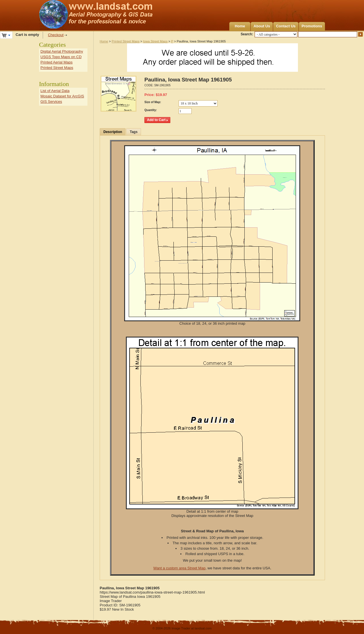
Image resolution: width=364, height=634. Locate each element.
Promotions (312, 26)
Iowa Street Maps (155, 41)
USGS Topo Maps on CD (61, 57)
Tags (134, 132)
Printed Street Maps (126, 41)
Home (240, 26)
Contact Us (286, 26)
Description (113, 132)
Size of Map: (153, 102)
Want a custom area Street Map (179, 568)
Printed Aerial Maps (57, 62)
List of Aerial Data (55, 91)
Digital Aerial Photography (62, 51)
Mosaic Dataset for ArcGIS (62, 96)
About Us (262, 26)
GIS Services (51, 102)
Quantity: (151, 110)
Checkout (56, 35)
